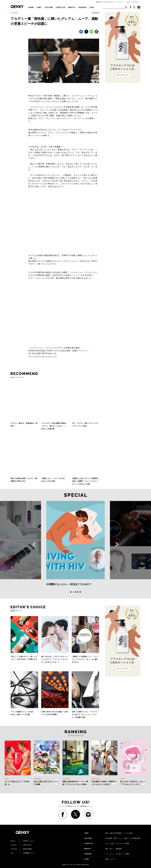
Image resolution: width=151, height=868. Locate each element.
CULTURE (49, 7)
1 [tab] (71, 592)
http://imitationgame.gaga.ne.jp (43, 356)
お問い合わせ (21, 845)
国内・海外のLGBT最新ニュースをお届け (109, 833)
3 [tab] (75, 592)
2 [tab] (73, 592)
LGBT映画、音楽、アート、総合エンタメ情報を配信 (112, 838)
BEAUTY (72, 7)
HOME (31, 7)
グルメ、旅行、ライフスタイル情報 (107, 844)
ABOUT (129, 2)
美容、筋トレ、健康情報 (103, 849)
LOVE (92, 7)
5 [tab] (80, 592)
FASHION (82, 7)
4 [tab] (78, 592)
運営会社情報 (21, 849)
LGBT (39, 7)
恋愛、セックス (100, 859)
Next (117, 544)
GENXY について (22, 841)
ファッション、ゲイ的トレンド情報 (107, 854)
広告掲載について (23, 853)
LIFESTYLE (61, 7)
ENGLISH (135, 2)
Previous (34, 544)
